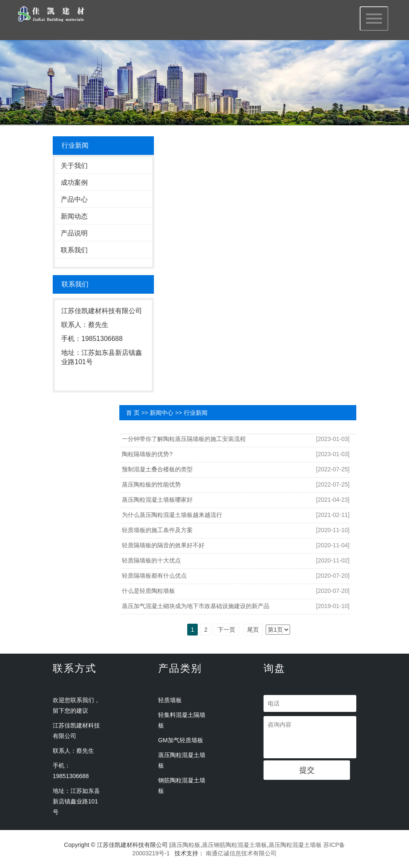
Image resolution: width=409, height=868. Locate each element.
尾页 (253, 630)
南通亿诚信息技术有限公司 (241, 853)
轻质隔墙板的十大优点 (151, 560)
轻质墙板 (170, 700)
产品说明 (74, 233)
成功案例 (74, 183)
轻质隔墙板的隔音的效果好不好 (163, 545)
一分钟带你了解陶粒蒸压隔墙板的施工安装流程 (184, 439)
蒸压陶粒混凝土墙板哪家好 (157, 500)
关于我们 (74, 166)
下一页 (226, 630)
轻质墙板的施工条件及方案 (157, 530)
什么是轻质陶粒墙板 (148, 591)
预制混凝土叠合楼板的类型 (157, 469)
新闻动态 (74, 216)
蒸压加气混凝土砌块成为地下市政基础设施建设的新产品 (196, 606)
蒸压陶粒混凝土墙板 (295, 845)
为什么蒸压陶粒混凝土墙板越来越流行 (172, 515)
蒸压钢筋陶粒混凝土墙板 (234, 845)
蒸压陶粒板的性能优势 (151, 484)
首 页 (133, 413)
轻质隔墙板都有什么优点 (154, 576)
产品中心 (74, 199)
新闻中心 (161, 413)
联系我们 (74, 250)
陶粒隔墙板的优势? (147, 454)
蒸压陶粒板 (186, 845)
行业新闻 (196, 413)
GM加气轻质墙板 (181, 740)
